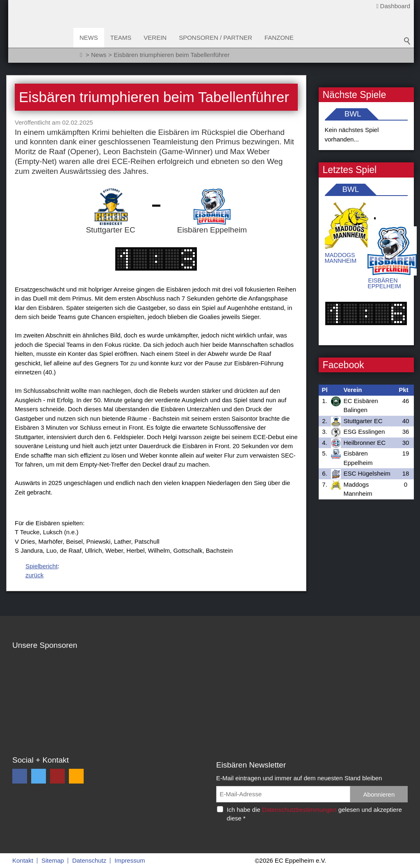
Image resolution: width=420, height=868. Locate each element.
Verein (156, 38)
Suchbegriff (407, 41)
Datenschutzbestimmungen (299, 810)
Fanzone (280, 38)
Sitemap (53, 860)
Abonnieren (379, 794)
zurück (34, 575)
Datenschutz (89, 860)
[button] (20, 776)
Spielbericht (41, 566)
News (89, 38)
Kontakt (23, 860)
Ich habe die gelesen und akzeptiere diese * (314, 814)
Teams (121, 38)
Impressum (130, 860)
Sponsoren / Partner (216, 38)
